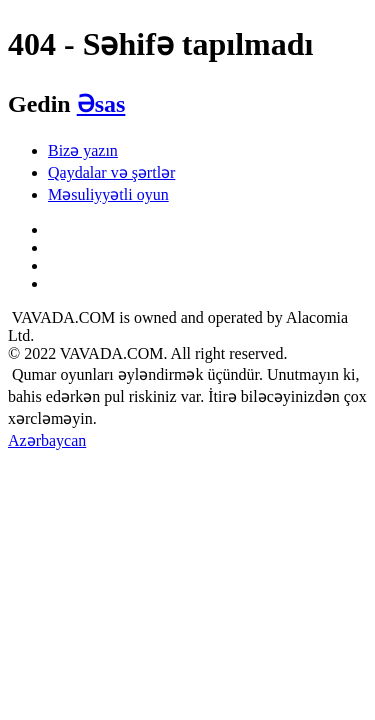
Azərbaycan (47, 440)
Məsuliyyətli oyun (108, 194)
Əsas (101, 104)
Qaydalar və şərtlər (111, 172)
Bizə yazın (83, 150)
